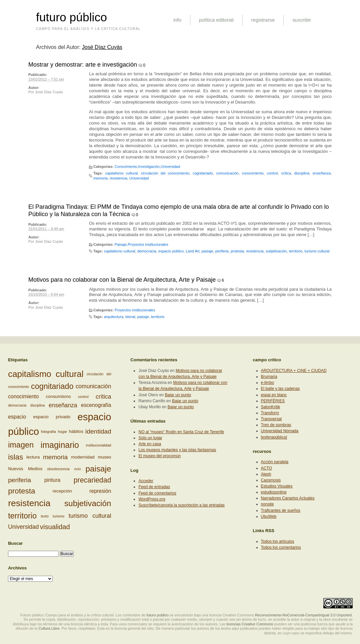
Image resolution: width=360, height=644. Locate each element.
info (177, 20)
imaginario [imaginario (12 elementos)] (60, 445)
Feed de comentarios (157, 493)
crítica (286, 173)
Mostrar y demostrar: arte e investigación (83, 65)
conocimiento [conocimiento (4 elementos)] (23, 396)
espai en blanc (274, 395)
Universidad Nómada (280, 431)
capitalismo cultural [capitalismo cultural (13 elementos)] (46, 374)
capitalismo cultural (121, 173)
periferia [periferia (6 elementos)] (19, 480)
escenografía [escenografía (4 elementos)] (96, 405)
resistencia (118, 178)
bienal (130, 317)
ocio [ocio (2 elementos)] (78, 469)
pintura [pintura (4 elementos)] (52, 480)
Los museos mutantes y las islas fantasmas (177, 450)
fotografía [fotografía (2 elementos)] (48, 432)
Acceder (146, 481)
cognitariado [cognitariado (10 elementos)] (52, 386)
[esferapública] (274, 437)
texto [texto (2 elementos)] (45, 516)
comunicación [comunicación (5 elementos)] (93, 386)
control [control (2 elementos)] (83, 397)
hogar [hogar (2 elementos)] (62, 432)
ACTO (266, 468)
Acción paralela (275, 462)
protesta (237, 251)
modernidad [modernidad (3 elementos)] (83, 457)
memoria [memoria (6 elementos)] (55, 457)
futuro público (71, 17)
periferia (222, 251)
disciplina (302, 173)
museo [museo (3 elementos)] (104, 457)
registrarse (263, 20)
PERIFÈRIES (273, 401)
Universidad (170, 166)
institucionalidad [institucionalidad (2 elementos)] (99, 445)
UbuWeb (269, 516)
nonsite (267, 504)
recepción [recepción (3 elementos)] (62, 491)
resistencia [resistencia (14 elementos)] (29, 503)
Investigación (149, 166)
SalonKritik (271, 407)
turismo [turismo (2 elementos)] (58, 516)
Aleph (266, 474)
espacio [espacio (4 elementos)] (17, 417)
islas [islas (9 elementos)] (15, 457)
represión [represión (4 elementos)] (100, 491)
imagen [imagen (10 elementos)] (21, 445)
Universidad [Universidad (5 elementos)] (23, 527)
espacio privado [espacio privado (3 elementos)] (52, 417)
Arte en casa (150, 444)
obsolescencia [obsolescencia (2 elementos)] (58, 469)
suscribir (302, 20)
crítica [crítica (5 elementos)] (103, 397)
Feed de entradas (154, 487)
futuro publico (158, 615)
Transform (270, 413)
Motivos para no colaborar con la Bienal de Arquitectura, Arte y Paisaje (122, 280)
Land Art (192, 251)
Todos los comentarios (281, 547)
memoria (100, 178)
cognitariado (203, 173)
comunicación (227, 173)
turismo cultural (317, 251)
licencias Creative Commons (250, 624)
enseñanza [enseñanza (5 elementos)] (63, 405)
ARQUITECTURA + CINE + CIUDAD (294, 371)
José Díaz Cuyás (102, 47)
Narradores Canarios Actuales (288, 498)
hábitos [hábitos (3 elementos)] (76, 431)
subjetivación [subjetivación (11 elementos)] (88, 503)
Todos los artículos (278, 541)
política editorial (216, 20)
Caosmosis (271, 480)
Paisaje (121, 244)
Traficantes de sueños (281, 510)
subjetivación (276, 251)
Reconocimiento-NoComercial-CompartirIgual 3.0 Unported (303, 615)
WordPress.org (152, 499)
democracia (147, 251)
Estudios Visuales (277, 486)
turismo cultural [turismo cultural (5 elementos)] (90, 516)
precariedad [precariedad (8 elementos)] (92, 480)
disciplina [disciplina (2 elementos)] (38, 405)
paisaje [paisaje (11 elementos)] (98, 469)
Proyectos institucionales (148, 244)
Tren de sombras (276, 425)
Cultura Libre (49, 628)
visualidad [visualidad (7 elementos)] (55, 527)
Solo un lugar (150, 438)
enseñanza (322, 173)
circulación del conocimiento (165, 173)
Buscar (15, 543)
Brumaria (269, 377)
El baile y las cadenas (280, 389)
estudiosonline (274, 492)
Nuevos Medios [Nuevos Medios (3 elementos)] (25, 469)
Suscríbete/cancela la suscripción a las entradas (181, 505)
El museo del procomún (159, 456)
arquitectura (114, 317)
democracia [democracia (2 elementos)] (17, 405)
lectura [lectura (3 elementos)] (33, 457)
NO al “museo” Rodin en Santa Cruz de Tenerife (181, 432)
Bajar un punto (178, 395)
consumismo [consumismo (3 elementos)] (58, 396)
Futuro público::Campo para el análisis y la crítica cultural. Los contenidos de (83, 615)
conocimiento (253, 173)
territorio (296, 251)
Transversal (271, 419)
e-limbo (268, 383)
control (272, 173)
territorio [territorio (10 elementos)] (22, 516)
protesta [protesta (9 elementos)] (21, 491)
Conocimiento (126, 166)
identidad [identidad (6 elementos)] (98, 431)
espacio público (171, 251)
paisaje (207, 251)
